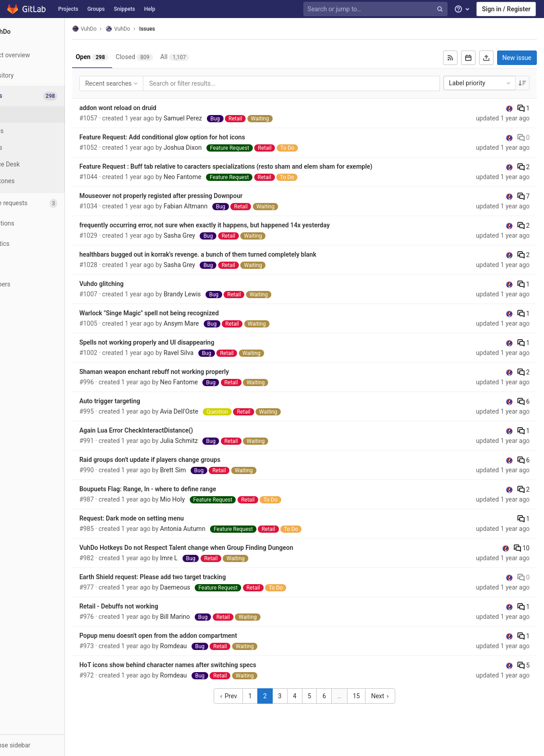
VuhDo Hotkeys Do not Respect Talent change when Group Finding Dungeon (221, 548)
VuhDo (119, 29)
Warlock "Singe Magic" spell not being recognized (183, 313)
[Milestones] (50, 181)
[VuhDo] (50, 32)
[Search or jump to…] (376, 9)
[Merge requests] (49, 203)
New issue (517, 58)
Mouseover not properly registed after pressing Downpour (195, 196)
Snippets (124, 9)
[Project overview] (49, 55)
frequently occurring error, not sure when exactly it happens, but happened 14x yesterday (239, 225)
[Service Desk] (50, 164)
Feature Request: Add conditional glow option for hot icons (197, 137)
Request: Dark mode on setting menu (166, 518)
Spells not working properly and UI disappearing (181, 342)
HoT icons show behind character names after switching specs (202, 665)
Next (398, 696)
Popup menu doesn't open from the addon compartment (192, 636)
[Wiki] (49, 264)
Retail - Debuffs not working (153, 606)
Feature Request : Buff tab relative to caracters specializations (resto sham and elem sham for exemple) (260, 166)
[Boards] (50, 131)
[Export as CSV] (486, 58)
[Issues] (50, 96)
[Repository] (49, 76)
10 (522, 548)
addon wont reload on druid (152, 108)
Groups (96, 9)
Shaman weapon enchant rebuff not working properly (188, 372)
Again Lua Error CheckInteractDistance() (170, 430)
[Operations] (49, 224)
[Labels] (50, 148)
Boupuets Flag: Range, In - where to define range (182, 489)
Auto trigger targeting (144, 401)
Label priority (480, 83)
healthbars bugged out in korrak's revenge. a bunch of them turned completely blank (232, 254)
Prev (245, 696)
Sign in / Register (506, 9)
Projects (68, 9)
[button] (49, 745)
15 (374, 696)
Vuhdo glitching (136, 284)
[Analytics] (49, 244)
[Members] (49, 284)
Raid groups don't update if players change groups (184, 460)
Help (150, 9)
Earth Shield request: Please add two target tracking (187, 577)
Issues (181, 29)
